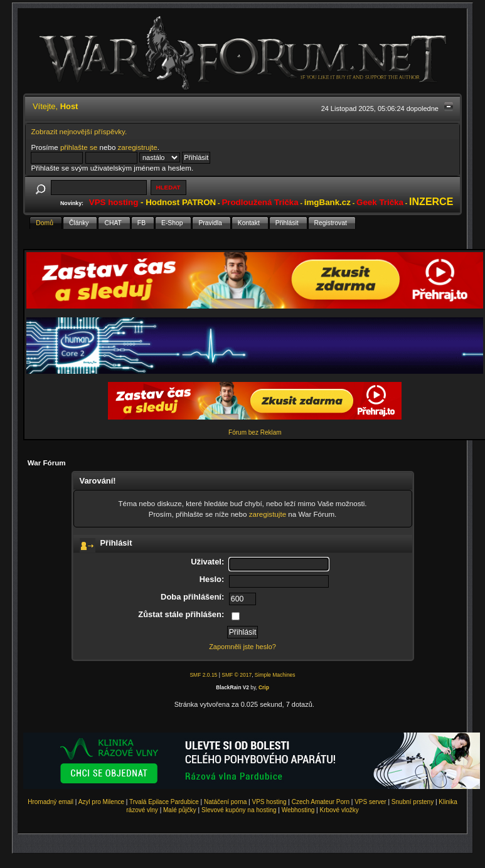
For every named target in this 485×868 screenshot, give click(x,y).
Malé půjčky (180, 810)
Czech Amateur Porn (321, 802)
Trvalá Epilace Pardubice (164, 802)
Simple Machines (275, 675)
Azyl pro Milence (101, 802)
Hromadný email (51, 802)
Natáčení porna (225, 802)
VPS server (370, 802)
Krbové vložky (339, 810)
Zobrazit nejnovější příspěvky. (79, 131)
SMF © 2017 (237, 675)
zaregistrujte (138, 147)
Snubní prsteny (413, 802)
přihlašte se (79, 147)
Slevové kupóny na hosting (239, 810)
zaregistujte (268, 514)
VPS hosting (269, 802)
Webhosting (298, 810)
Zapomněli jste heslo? (242, 647)
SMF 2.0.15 (203, 675)
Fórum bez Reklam (255, 432)
